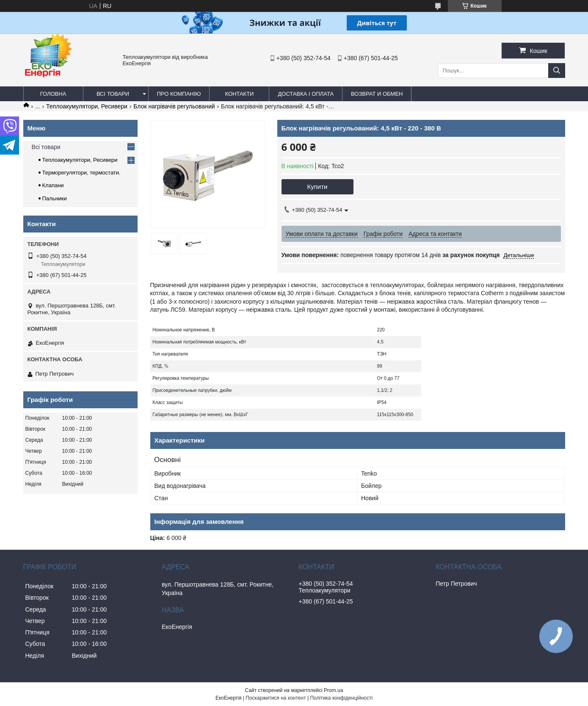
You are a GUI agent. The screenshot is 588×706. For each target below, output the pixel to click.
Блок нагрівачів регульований (174, 106)
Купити (317, 187)
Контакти (239, 94)
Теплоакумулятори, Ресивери (87, 106)
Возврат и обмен (377, 94)
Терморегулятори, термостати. (81, 173)
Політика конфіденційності (341, 698)
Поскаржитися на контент (276, 698)
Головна (53, 94)
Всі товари (113, 94)
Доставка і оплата (306, 94)
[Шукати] (557, 71)
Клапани (53, 185)
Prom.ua (333, 690)
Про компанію (179, 94)
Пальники (55, 198)
